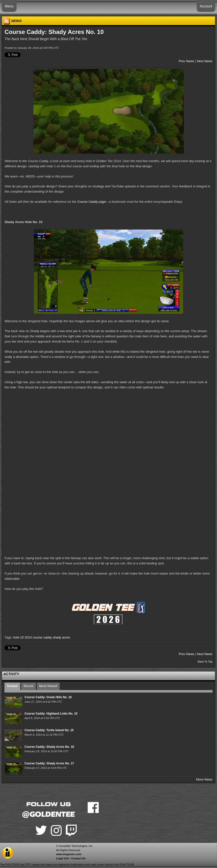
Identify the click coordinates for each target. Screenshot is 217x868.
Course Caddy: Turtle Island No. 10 (49, 730)
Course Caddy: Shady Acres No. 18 (49, 747)
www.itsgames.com (69, 854)
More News (204, 779)
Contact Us (78, 858)
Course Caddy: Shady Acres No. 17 (49, 763)
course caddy (42, 637)
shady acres (61, 637)
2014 (28, 637)
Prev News (186, 61)
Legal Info (63, 858)
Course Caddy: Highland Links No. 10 (51, 714)
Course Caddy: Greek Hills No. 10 (48, 697)
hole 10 (18, 637)
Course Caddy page (92, 202)
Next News (205, 61)
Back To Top (205, 662)
